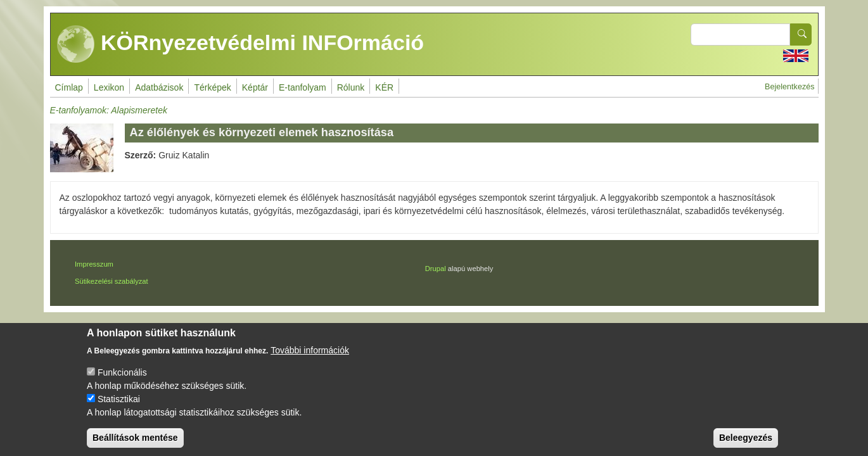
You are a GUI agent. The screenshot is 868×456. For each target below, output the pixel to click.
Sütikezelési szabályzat (112, 281)
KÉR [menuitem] (384, 87)
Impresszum (94, 264)
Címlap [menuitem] (69, 87)
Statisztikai (119, 410)
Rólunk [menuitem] (351, 87)
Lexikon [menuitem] (109, 87)
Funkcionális (122, 383)
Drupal (436, 269)
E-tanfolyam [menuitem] (303, 87)
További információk (310, 361)
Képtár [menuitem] (255, 87)
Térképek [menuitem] (212, 87)
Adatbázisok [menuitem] (159, 87)
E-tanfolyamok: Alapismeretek (109, 110)
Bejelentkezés (789, 87)
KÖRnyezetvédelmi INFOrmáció (241, 44)
